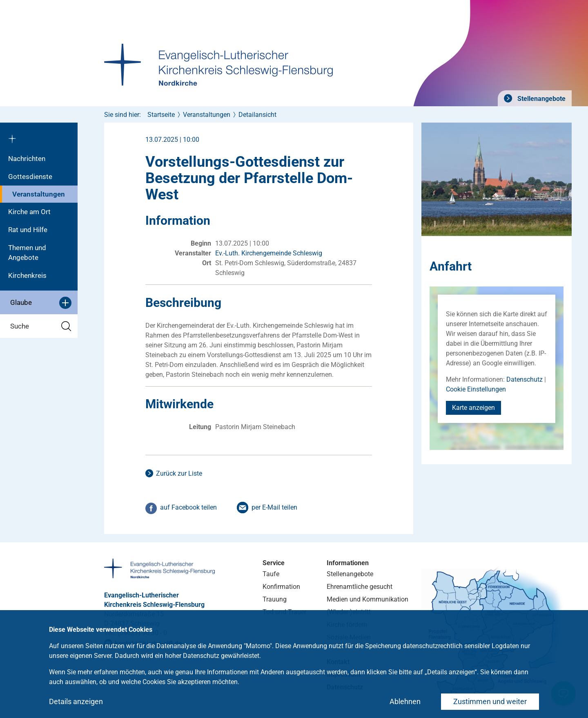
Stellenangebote (541, 99)
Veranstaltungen (39, 194)
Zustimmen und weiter (490, 701)
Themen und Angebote (27, 253)
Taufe (271, 574)
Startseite (161, 115)
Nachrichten (27, 159)
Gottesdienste (30, 177)
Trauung (275, 599)
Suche (41, 326)
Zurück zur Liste (179, 473)
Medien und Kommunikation (367, 599)
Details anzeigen (76, 701)
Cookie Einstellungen (476, 389)
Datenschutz (525, 379)
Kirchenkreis (27, 275)
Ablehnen (405, 701)
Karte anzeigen (473, 408)
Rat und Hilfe (28, 230)
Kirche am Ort (29, 212)
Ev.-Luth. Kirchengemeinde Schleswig (269, 253)
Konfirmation (281, 587)
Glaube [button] (41, 303)
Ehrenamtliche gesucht (360, 587)
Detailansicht (257, 115)
